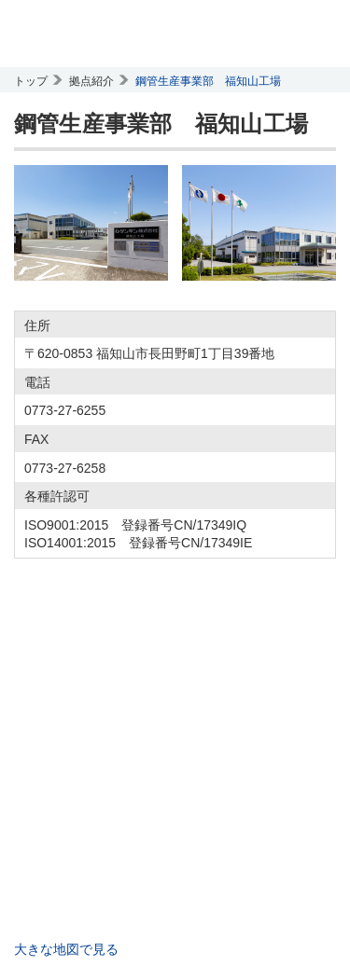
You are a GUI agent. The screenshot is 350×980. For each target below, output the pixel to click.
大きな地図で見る (66, 949)
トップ (31, 81)
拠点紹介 (91, 81)
